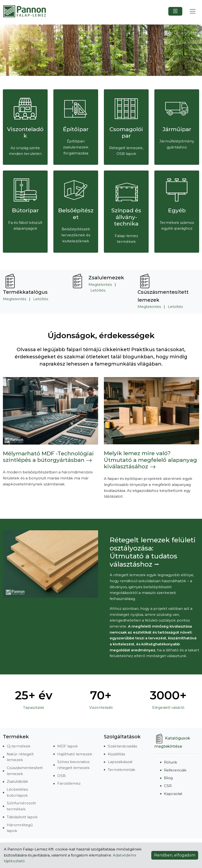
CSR (168, 786)
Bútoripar (25, 210)
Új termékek (19, 746)
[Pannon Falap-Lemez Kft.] (25, 11)
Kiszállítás (116, 754)
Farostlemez (69, 783)
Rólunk (171, 762)
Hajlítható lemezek (75, 754)
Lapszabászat (120, 762)
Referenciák (175, 770)
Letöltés (41, 299)
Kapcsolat (173, 794)
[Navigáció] (193, 11)
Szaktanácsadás (122, 746)
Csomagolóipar (126, 133)
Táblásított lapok (22, 817)
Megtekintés (15, 299)
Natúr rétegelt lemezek (20, 757)
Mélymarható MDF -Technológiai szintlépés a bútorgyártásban (48, 457)
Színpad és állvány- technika (126, 217)
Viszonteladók (25, 133)
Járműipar (177, 129)
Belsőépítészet (76, 214)
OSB (61, 776)
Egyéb (177, 210)
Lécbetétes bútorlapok (17, 792)
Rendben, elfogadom (175, 855)
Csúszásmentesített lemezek (25, 771)
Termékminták (122, 770)
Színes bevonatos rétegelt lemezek (73, 765)
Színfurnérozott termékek (21, 806)
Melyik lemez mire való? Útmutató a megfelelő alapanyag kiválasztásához (150, 460)
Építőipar (76, 129)
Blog (168, 778)
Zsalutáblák (17, 781)
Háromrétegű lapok (20, 828)
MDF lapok (68, 746)
